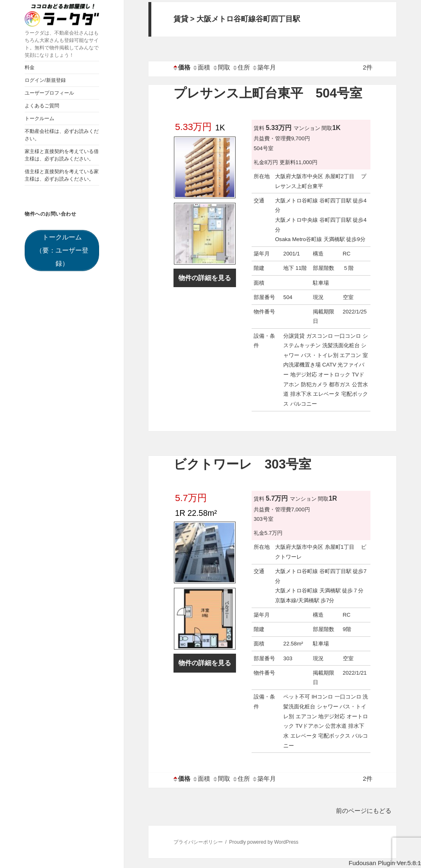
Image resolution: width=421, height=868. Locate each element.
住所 (241, 67)
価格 (181, 67)
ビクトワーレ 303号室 (243, 464)
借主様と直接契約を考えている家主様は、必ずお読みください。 (62, 175)
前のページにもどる (364, 811)
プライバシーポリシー (198, 842)
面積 (201, 67)
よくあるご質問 (42, 106)
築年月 (264, 67)
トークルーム (39, 118)
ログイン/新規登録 (45, 80)
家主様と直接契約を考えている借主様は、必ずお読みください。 (62, 155)
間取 (221, 67)
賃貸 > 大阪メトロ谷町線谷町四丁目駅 (237, 19)
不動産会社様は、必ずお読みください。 (62, 135)
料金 (30, 67)
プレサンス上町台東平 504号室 (268, 93)
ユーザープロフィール (49, 93)
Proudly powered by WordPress (264, 842)
